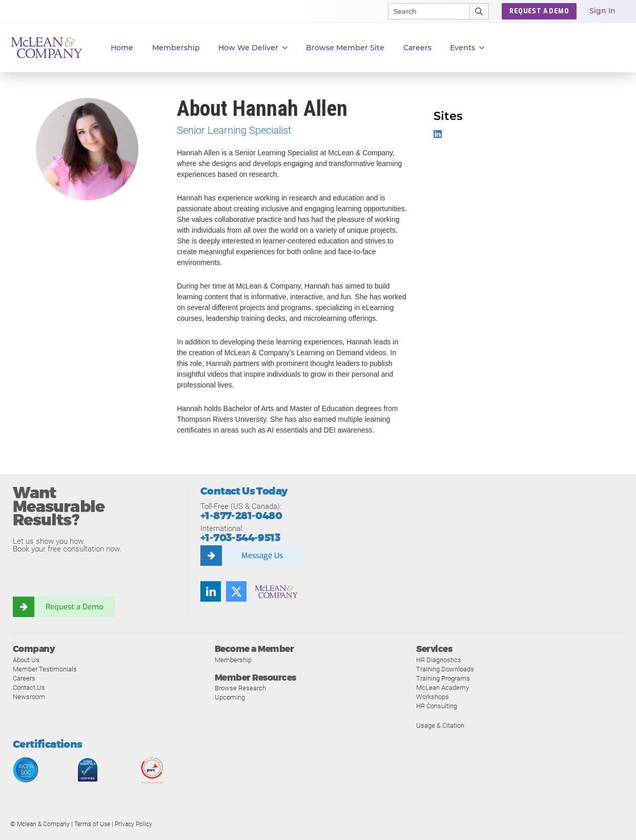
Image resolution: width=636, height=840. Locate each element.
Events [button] (467, 48)
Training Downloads (445, 669)
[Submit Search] (479, 11)
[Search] (424, 11)
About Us (26, 660)
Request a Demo (74, 607)
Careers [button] (417, 48)
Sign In (602, 11)
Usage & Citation (440, 725)
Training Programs (443, 678)
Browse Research (240, 688)
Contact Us (29, 688)
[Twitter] (236, 591)
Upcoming (230, 697)
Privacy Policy (134, 824)
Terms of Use (92, 824)
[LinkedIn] (211, 591)
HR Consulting (437, 706)
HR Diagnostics (439, 660)
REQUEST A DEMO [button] (539, 11)
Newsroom (29, 697)
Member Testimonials (45, 669)
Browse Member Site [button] (345, 48)
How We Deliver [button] (253, 48)
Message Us (262, 556)
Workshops (433, 697)
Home (122, 48)
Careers (24, 678)
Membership (176, 48)
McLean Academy (443, 688)
